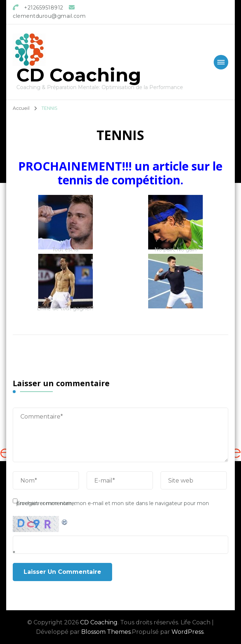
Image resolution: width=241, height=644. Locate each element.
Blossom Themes (106, 632)
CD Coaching (79, 75)
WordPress (187, 632)
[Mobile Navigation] (221, 62)
